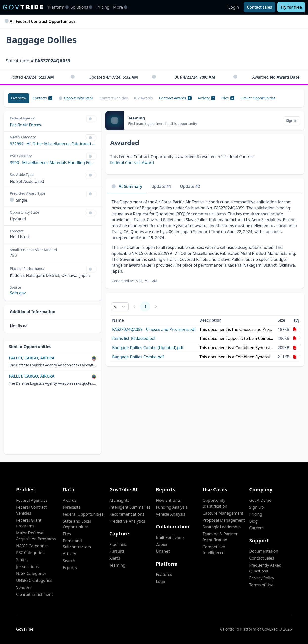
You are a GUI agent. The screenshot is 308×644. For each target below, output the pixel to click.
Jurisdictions (27, 567)
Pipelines (118, 544)
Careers (256, 528)
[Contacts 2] (43, 98)
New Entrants (168, 500)
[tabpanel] (205, 241)
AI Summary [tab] (127, 186)
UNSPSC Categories (34, 580)
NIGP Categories (31, 573)
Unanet (163, 551)
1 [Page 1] (145, 307)
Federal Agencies (32, 500)
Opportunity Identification (215, 503)
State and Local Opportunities (77, 524)
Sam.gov (18, 293)
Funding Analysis (172, 507)
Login (234, 7)
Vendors (24, 587)
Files (67, 534)
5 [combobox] (115, 307)
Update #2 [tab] (190, 186)
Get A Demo (260, 500)
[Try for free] (291, 7)
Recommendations (127, 514)
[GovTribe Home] (23, 7)
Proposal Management (224, 520)
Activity (69, 554)
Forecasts (72, 507)
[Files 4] (228, 98)
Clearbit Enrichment (35, 594)
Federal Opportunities (83, 514)
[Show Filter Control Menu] (90, 119)
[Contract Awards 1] (175, 98)
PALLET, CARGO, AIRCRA (32, 358)
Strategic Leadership (222, 527)
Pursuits (117, 551)
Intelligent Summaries (130, 507)
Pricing (103, 7)
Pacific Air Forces (25, 125)
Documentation (264, 551)
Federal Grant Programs (29, 523)
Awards (70, 500)
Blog (253, 521)
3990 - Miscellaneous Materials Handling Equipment (53, 163)
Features (164, 574)
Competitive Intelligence (214, 550)
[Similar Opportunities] (258, 98)
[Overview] (19, 98)
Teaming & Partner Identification (220, 537)
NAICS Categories (32, 546)
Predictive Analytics (127, 521)
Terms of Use (261, 585)
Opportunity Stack (76, 98)
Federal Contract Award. (132, 163)
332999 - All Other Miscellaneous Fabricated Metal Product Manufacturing (53, 144)
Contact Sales (262, 558)
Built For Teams (170, 537)
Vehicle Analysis (171, 514)
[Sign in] (292, 121)
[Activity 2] (207, 98)
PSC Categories (30, 553)
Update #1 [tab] (161, 186)
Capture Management (223, 513)
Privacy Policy (262, 578)
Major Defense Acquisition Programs (36, 536)
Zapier (162, 544)
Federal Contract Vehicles (31, 510)
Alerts (115, 558)
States (22, 560)
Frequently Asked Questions (265, 568)
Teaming (117, 565)
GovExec (270, 629)
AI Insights (119, 500)
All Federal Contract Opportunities (41, 21)
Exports (70, 568)
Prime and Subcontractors (77, 544)
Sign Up (256, 507)
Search (69, 561)
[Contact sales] (260, 7)
